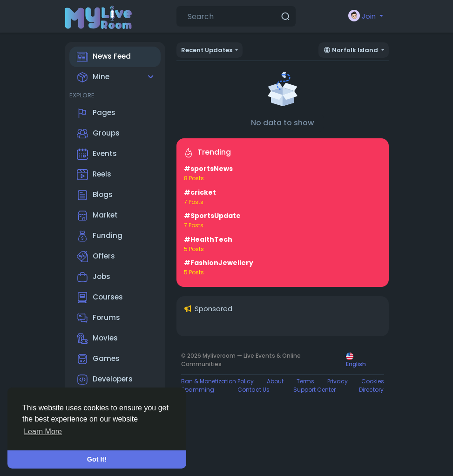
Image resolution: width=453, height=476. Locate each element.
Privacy (338, 381)
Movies (97, 339)
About (275, 381)
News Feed (104, 57)
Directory (371, 390)
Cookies (373, 381)
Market (97, 216)
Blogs (95, 195)
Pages (96, 113)
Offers (96, 257)
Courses (100, 298)
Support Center (314, 390)
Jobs (94, 277)
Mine (93, 77)
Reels (94, 175)
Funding (100, 236)
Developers (105, 380)
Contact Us (254, 390)
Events (97, 154)
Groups (98, 134)
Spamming (198, 390)
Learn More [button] (43, 432)
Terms (305, 381)
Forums (98, 318)
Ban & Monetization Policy (217, 381)
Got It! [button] (97, 459)
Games (98, 359)
